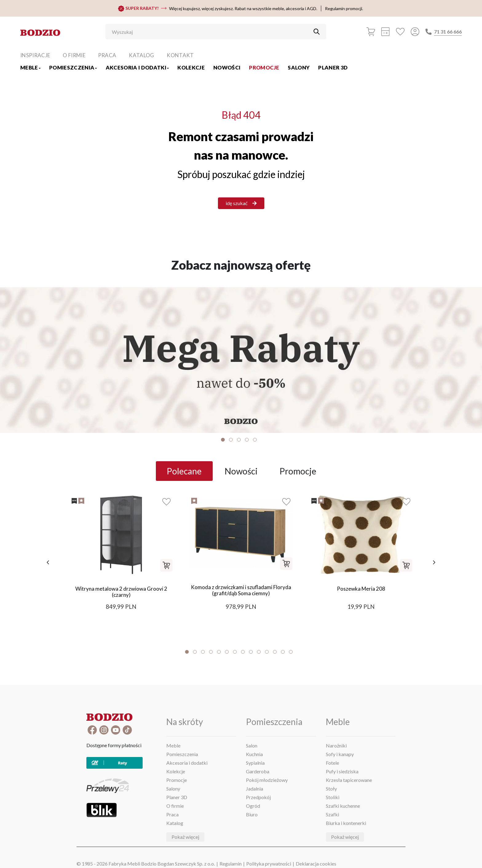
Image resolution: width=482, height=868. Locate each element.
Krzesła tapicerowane (349, 780)
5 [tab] (255, 440)
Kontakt (180, 55)
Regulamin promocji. (344, 8)
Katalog (141, 55)
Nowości (227, 67)
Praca (107, 55)
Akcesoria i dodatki (137, 67)
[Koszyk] (371, 32)
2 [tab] (231, 440)
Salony (299, 67)
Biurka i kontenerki (346, 823)
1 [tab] (223, 440)
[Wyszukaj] (211, 32)
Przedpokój (258, 797)
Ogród (253, 806)
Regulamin (231, 864)
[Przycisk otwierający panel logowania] (415, 32)
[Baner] (241, 360)
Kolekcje (191, 67)
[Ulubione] (400, 32)
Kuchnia (254, 754)
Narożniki (336, 745)
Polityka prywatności (269, 864)
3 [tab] (239, 440)
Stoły (331, 789)
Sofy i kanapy (340, 754)
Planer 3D (333, 67)
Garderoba (258, 771)
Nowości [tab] (241, 471)
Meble (30, 67)
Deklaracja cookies (316, 864)
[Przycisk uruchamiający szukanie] (317, 32)
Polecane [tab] (184, 471)
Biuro (252, 814)
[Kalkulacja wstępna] (385, 32)
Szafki (332, 814)
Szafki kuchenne (343, 806)
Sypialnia (255, 763)
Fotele (332, 763)
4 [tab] (247, 440)
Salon (252, 745)
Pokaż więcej (185, 837)
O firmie (74, 55)
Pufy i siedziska (342, 771)
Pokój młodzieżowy (267, 780)
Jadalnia (255, 789)
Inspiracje (35, 55)
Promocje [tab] (298, 471)
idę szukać (241, 203)
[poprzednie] (46, 562)
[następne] (436, 562)
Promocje (264, 67)
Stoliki (333, 797)
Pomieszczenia (73, 67)
